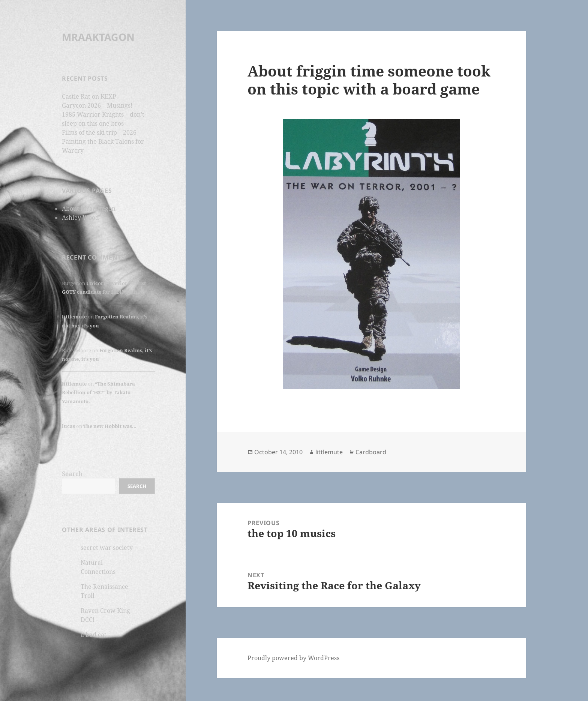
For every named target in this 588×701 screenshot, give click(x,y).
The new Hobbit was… (110, 426)
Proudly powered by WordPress (293, 658)
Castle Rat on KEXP (89, 96)
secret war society (107, 548)
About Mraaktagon (89, 209)
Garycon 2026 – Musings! (97, 105)
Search (72, 474)
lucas (68, 426)
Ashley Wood (80, 218)
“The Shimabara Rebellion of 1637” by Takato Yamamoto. (98, 393)
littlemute (74, 317)
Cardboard (371, 452)
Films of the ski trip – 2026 (99, 132)
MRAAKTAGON (98, 37)
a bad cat (94, 635)
